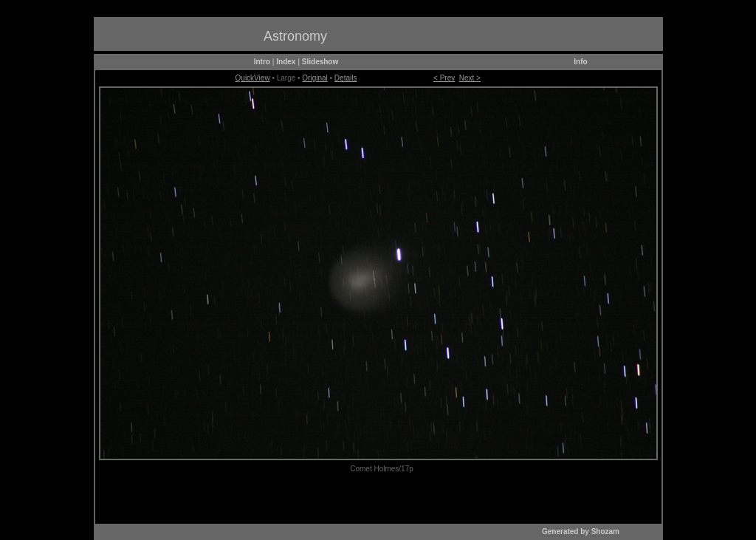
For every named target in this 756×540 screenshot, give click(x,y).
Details (346, 78)
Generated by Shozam (581, 532)
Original (315, 78)
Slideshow (320, 62)
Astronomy (295, 36)
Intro (262, 62)
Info (580, 62)
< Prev (444, 78)
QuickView (253, 78)
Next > (470, 78)
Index (286, 62)
